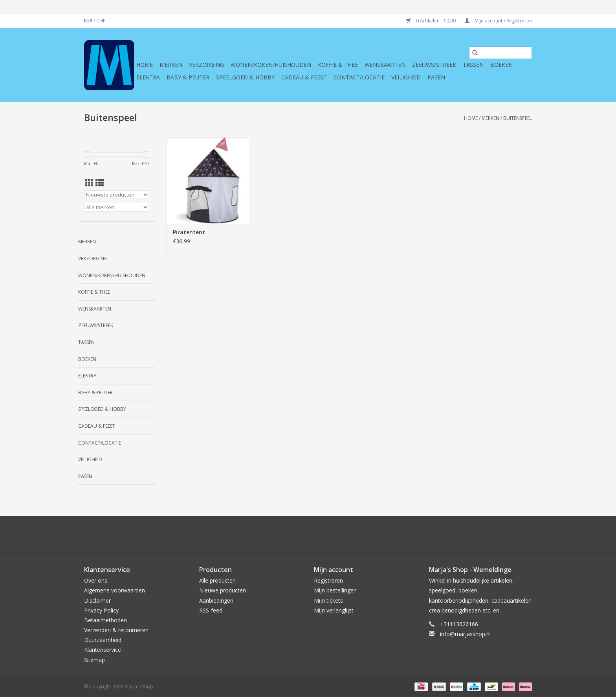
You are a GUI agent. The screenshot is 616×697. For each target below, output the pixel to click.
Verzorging (206, 65)
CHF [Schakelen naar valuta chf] (101, 21)
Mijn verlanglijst (334, 610)
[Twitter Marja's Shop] (280, 534)
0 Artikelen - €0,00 (432, 21)
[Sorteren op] (116, 195)
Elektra (148, 77)
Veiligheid (406, 77)
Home (145, 65)
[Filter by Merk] (116, 207)
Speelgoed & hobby (245, 77)
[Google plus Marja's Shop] (294, 534)
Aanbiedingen (216, 600)
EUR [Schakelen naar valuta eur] (89, 21)
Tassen (473, 65)
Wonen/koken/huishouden (271, 65)
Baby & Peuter (188, 77)
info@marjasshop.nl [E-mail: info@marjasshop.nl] (465, 634)
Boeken (501, 65)
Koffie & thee (338, 65)
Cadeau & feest (304, 77)
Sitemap (94, 660)
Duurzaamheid (103, 640)
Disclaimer (97, 600)
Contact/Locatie (359, 77)
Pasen (436, 77)
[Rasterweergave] (89, 183)
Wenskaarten (385, 65)
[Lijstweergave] (100, 183)
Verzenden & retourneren (116, 630)
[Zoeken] (500, 53)
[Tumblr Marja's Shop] (336, 534)
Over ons (96, 580)
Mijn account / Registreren (498, 21)
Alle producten (217, 580)
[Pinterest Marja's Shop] (308, 534)
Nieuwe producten (223, 590)
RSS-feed (211, 610)
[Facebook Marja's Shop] (266, 534)
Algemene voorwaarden (115, 590)
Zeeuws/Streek (434, 65)
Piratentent (189, 232)
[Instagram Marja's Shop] (350, 534)
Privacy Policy (101, 610)
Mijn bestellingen (335, 590)
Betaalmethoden (105, 620)
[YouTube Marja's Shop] (322, 534)
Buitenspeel (518, 118)
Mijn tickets (328, 600)
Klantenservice (103, 650)
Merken (171, 65)
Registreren (328, 580)
